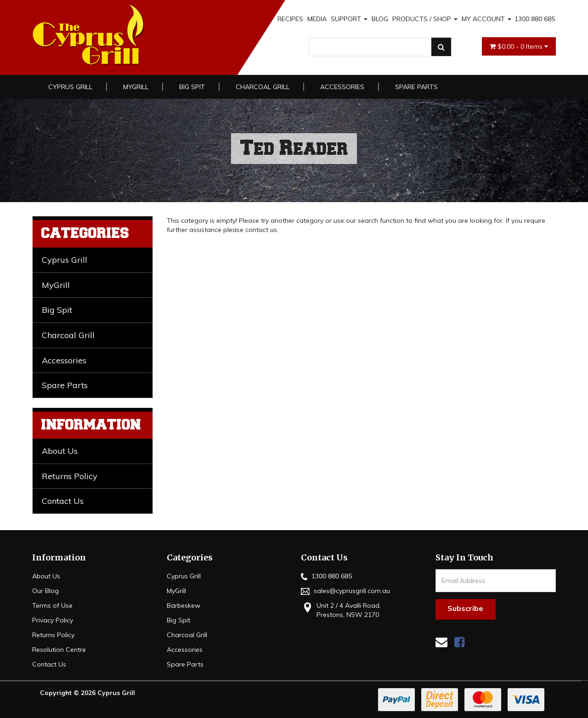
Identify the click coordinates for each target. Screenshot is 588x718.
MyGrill (136, 87)
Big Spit (192, 87)
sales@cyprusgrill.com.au (345, 591)
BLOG (380, 19)
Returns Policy (70, 476)
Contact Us (63, 501)
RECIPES (290, 19)
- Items (519, 46)
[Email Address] (496, 581)
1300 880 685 (535, 19)
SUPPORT (349, 19)
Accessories (342, 87)
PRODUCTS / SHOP (425, 19)
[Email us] (441, 642)
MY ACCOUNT (486, 19)
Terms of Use (52, 605)
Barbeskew (184, 605)
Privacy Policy (53, 620)
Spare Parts (416, 87)
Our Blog (45, 591)
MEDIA (317, 19)
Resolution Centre (59, 650)
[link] (459, 642)
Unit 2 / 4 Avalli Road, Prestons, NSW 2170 (341, 610)
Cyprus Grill (70, 87)
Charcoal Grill (263, 87)
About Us (60, 451)
